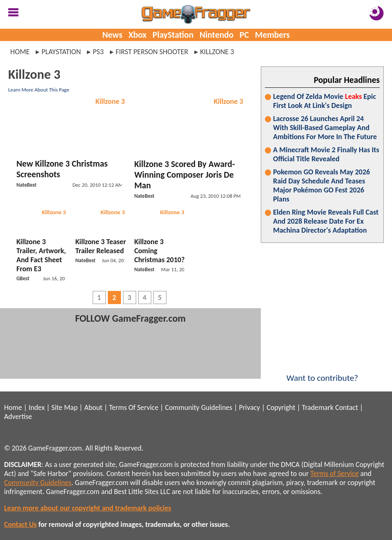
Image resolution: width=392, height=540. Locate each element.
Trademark (318, 407)
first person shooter (152, 52)
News (112, 35)
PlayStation (173, 35)
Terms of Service (335, 474)
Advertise (18, 416)
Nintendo (217, 35)
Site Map (64, 407)
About (93, 407)
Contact (346, 407)
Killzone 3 (110, 101)
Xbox (137, 35)
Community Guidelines (198, 407)
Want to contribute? (322, 373)
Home (20, 52)
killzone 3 (217, 52)
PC (244, 35)
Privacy (250, 407)
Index (37, 407)
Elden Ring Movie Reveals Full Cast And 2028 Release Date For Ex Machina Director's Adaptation (326, 221)
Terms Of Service (134, 407)
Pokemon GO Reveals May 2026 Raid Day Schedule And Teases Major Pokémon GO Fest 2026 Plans (321, 185)
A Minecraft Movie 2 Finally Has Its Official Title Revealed (326, 154)
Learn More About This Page (39, 90)
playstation (61, 52)
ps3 (98, 52)
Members (272, 35)
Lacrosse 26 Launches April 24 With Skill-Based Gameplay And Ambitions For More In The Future (325, 128)
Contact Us (20, 524)
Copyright (281, 407)
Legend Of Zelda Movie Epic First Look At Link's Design (325, 101)
